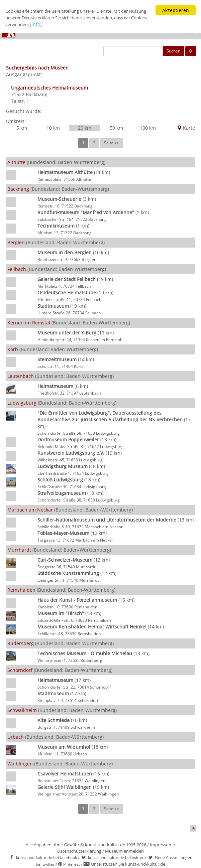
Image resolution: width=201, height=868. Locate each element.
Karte (186, 128)
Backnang (37, 94)
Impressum (161, 845)
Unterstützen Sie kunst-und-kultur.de (128, 864)
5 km (22, 128)
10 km (53, 128)
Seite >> (112, 143)
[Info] (78, 25)
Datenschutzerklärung (79, 851)
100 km (148, 128)
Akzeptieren (176, 10)
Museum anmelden (124, 851)
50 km (116, 128)
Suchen (173, 51)
